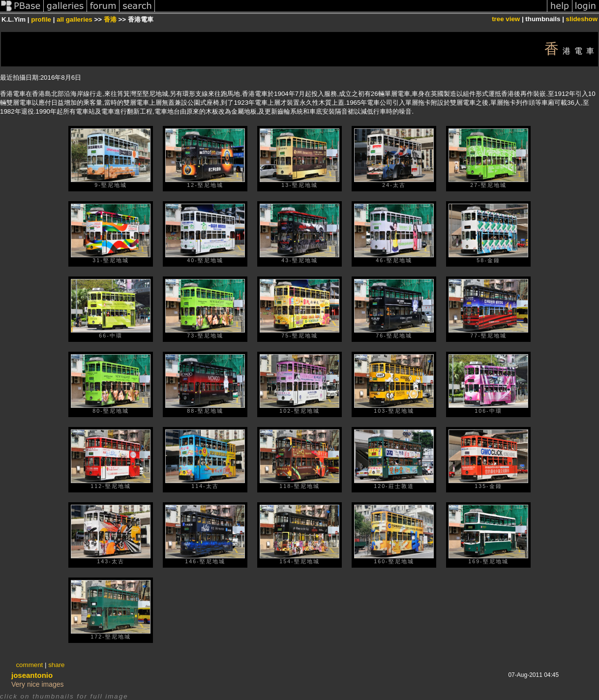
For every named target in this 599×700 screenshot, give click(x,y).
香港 (110, 19)
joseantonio (32, 675)
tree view (506, 19)
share (56, 665)
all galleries (75, 19)
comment (29, 665)
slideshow (582, 19)
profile (41, 19)
